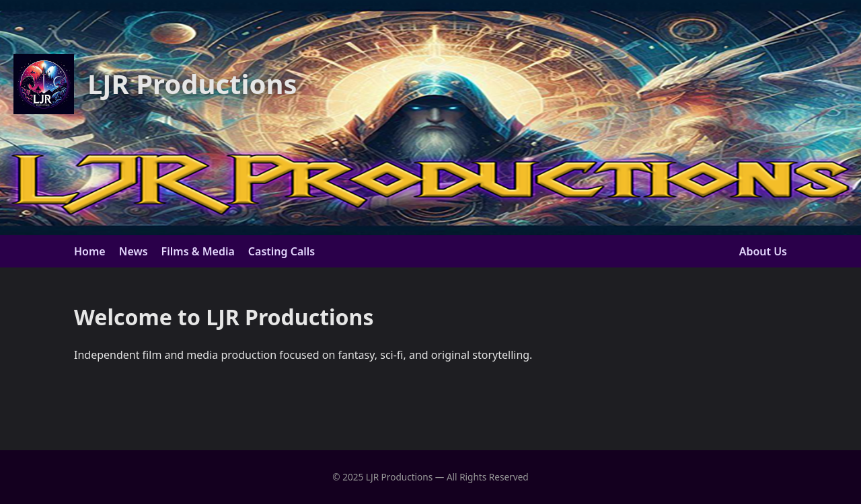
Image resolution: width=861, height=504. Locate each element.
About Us (763, 251)
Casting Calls (282, 251)
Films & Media (198, 251)
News (134, 251)
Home (90, 251)
